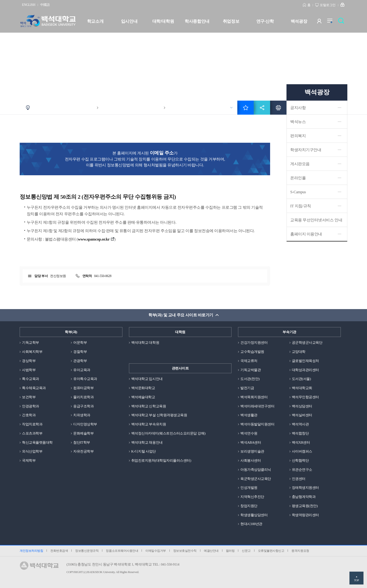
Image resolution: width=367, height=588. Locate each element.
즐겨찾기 (246, 108)
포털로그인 (328, 5)
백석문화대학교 (143, 388)
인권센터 (299, 479)
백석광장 (299, 21)
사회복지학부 (32, 352)
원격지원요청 (300, 551)
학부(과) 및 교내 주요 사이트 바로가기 (181, 315)
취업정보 (231, 21)
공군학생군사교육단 (307, 343)
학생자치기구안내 (306, 150)
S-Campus (298, 192)
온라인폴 (298, 178)
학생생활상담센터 (254, 515)
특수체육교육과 (34, 388)
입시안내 (129, 21)
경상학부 (29, 361)
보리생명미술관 (252, 451)
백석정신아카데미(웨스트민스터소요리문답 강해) (168, 433)
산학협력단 (300, 460)
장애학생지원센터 (305, 488)
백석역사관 (300, 424)
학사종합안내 (197, 21)
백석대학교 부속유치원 (149, 424)
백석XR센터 (301, 442)
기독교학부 (31, 343)
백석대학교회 (302, 388)
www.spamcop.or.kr (94, 239)
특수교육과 (31, 379)
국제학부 (29, 460)
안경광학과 (31, 406)
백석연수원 (249, 433)
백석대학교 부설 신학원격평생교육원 (159, 415)
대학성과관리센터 (305, 370)
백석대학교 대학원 (145, 343)
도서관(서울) (301, 379)
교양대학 (299, 352)
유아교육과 (82, 370)
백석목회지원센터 (254, 397)
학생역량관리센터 (305, 515)
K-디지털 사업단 (144, 451)
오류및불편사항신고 (271, 551)
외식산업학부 (32, 451)
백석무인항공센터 (305, 397)
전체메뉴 (332, 22)
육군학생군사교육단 (256, 479)
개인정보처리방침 (31, 551)
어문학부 (80, 343)
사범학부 (29, 370)
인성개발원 (249, 488)
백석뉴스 (298, 122)
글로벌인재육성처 (305, 361)
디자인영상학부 (85, 424)
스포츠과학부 (32, 433)
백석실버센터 (302, 415)
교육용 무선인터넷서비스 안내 (316, 220)
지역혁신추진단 (252, 497)
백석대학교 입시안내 (147, 379)
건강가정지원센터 (254, 343)
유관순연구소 (302, 470)
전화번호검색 (59, 551)
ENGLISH (29, 5)
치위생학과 (82, 415)
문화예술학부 (83, 433)
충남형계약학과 (304, 497)
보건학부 (29, 397)
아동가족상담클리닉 (256, 470)
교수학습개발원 (252, 352)
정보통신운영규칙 (87, 551)
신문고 (246, 551)
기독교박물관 (251, 370)
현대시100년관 (251, 524)
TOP (356, 580)
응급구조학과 (83, 406)
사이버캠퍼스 (302, 451)
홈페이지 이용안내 (306, 234)
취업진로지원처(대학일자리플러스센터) (161, 460)
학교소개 (95, 21)
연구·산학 (265, 21)
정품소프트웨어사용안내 (122, 551)
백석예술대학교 (143, 397)
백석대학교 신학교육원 (149, 406)
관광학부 (80, 361)
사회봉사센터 (251, 460)
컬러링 (230, 551)
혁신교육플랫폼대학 (37, 442)
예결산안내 (211, 551)
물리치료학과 (83, 397)
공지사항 (298, 108)
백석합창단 (300, 433)
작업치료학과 (32, 424)
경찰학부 (80, 352)
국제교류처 (249, 361)
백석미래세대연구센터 (257, 406)
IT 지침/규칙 (301, 206)
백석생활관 (249, 415)
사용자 (322, 22)
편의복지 (298, 136)
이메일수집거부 (156, 551)
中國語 (45, 5)
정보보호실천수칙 (185, 551)
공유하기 (262, 108)
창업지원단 (249, 506)
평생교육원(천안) (305, 506)
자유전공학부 (83, 451)
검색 (342, 22)
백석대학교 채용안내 (147, 442)
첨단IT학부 (82, 442)
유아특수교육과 (85, 379)
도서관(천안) (250, 379)
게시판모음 (300, 164)
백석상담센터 (302, 406)
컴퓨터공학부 (83, 388)
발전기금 (247, 388)
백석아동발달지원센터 (257, 424)
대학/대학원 (163, 21)
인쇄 (278, 108)
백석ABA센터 (251, 442)
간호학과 (29, 415)
